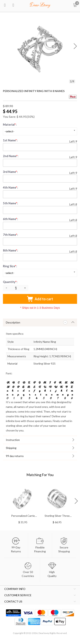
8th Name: (10, 250)
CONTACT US (13, 601)
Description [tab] (13, 322)
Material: (10, 124)
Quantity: (10, 282)
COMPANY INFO (15, 589)
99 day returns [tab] (15, 456)
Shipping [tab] (11, 448)
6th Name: (10, 219)
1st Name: (10, 140)
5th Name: (10, 203)
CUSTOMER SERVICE (18, 595)
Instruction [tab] (13, 440)
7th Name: (10, 235)
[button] (75, 46)
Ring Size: (10, 266)
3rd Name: (10, 172)
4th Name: (10, 187)
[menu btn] (5, 5)
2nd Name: (11, 156)
